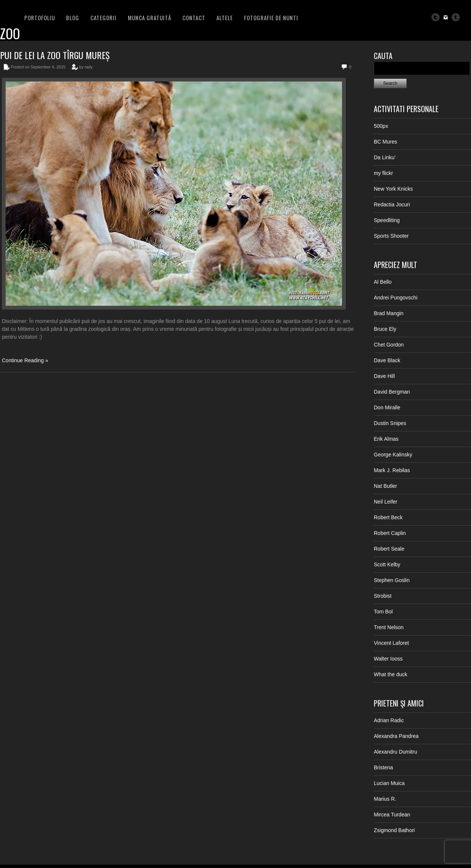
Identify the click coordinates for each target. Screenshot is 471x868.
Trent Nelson (389, 627)
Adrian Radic (389, 720)
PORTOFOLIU (40, 18)
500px (381, 126)
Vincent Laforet (391, 643)
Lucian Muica (389, 783)
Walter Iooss (388, 659)
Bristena (383, 767)
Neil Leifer (386, 502)
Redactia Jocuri (392, 204)
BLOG (73, 18)
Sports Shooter (391, 236)
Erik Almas (386, 439)
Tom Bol (383, 612)
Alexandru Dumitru (395, 752)
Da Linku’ (385, 157)
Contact (194, 18)
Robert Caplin (390, 533)
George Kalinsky (393, 455)
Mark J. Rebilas (392, 470)
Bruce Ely (385, 329)
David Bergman (392, 392)
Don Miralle (387, 407)
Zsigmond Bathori (394, 830)
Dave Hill (384, 376)
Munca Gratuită (150, 18)
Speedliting (387, 220)
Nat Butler (385, 486)
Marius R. (385, 799)
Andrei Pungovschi (396, 298)
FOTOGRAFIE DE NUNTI (271, 18)
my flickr (383, 173)
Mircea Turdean (392, 815)
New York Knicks (393, 189)
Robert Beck (388, 517)
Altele (225, 18)
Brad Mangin (389, 313)
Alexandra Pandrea (396, 736)
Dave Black (387, 360)
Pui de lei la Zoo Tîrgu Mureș (55, 55)
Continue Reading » (25, 360)
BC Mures (385, 142)
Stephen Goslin (392, 580)
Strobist (383, 596)
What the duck (391, 674)
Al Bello (383, 282)
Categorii (104, 18)
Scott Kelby (387, 564)
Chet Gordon (389, 345)
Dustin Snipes (390, 423)
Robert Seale (389, 549)
